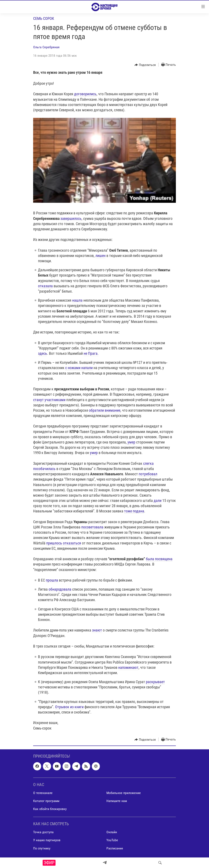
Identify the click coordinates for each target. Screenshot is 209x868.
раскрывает (155, 682)
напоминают (128, 667)
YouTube (112, 840)
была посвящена (159, 559)
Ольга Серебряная (46, 47)
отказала (45, 286)
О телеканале (43, 793)
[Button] (145, 65)
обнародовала (60, 589)
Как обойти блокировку (50, 809)
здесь (43, 353)
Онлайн (112, 832)
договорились (85, 94)
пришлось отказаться (64, 543)
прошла (52, 580)
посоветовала (92, 527)
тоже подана (134, 511)
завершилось (71, 218)
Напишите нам (117, 801)
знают (97, 630)
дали (158, 501)
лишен (100, 256)
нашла (77, 300)
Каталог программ (46, 801)
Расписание (115, 848)
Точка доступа (43, 832)
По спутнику (42, 848)
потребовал (148, 474)
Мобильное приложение (124, 793)
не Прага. (91, 353)
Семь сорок (44, 18)
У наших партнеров (47, 840)
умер (131, 442)
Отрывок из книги (69, 707)
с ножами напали (79, 368)
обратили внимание (105, 410)
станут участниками (49, 400)
